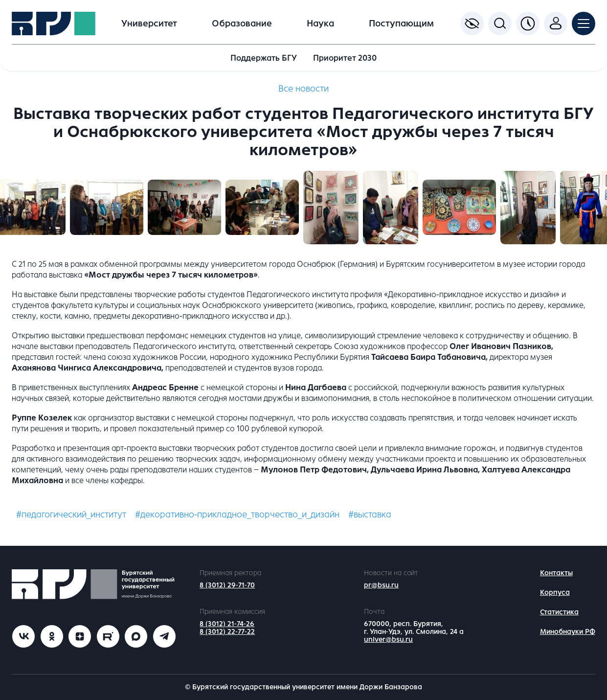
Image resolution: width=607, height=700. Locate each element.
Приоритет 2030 (345, 58)
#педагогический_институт (71, 514)
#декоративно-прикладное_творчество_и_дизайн (237, 514)
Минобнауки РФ (568, 632)
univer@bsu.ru (388, 640)
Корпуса (555, 593)
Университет (149, 23)
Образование (242, 23)
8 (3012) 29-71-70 (227, 585)
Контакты (556, 573)
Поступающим (401, 23)
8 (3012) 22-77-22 (227, 632)
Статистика (559, 612)
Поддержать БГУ (264, 58)
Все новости (303, 89)
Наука (320, 23)
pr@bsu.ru (381, 585)
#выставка (370, 514)
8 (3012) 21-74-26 (227, 624)
